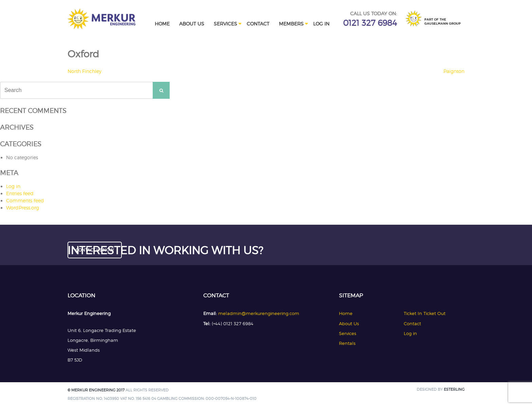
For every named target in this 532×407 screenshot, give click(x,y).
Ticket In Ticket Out (425, 313)
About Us (192, 24)
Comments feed (25, 200)
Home (162, 24)
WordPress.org (23, 208)
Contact (258, 24)
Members (291, 24)
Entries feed (20, 193)
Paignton (454, 71)
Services (225, 24)
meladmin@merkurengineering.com (259, 313)
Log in (321, 24)
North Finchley (84, 71)
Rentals (347, 343)
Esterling (454, 390)
